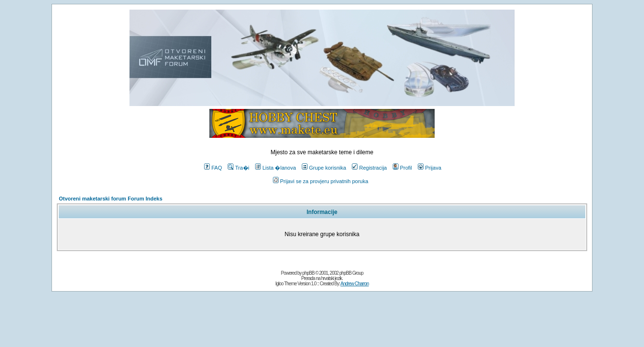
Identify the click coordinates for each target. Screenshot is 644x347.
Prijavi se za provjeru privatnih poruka (321, 181)
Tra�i (238, 168)
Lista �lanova (276, 168)
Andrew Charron (354, 284)
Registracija (369, 168)
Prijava (430, 168)
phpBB (308, 273)
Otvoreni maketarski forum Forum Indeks (110, 199)
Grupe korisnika (324, 168)
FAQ (213, 168)
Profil (402, 168)
